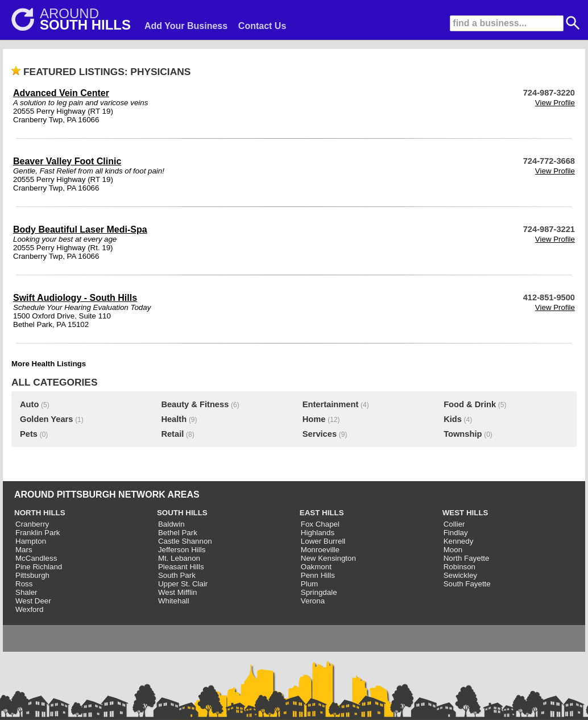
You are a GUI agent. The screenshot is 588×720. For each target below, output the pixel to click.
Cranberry (32, 524)
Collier (454, 524)
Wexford (29, 609)
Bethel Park (178, 533)
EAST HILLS (322, 513)
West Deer (33, 601)
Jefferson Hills (182, 550)
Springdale (319, 592)
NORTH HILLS (40, 513)
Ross (24, 584)
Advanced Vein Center (61, 93)
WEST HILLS (465, 513)
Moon (453, 550)
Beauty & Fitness (195, 404)
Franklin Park (38, 533)
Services (320, 434)
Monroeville (320, 550)
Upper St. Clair (183, 584)
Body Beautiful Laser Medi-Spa (80, 229)
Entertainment (331, 404)
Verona (313, 601)
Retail (172, 434)
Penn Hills (318, 575)
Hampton (31, 541)
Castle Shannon (185, 541)
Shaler (26, 592)
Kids (453, 419)
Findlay (456, 533)
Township (463, 434)
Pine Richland (39, 567)
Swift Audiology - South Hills (75, 298)
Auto (29, 404)
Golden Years (46, 419)
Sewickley (460, 575)
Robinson (459, 567)
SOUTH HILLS (182, 513)
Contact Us (262, 26)
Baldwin (171, 524)
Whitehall (174, 601)
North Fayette (467, 558)
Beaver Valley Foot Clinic (67, 161)
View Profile (555, 103)
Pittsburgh (32, 575)
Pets (29, 434)
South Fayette (467, 584)
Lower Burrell (323, 541)
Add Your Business (186, 26)
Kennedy (459, 541)
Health (174, 419)
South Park (177, 575)
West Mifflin (177, 592)
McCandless (36, 558)
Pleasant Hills (181, 567)
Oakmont (316, 567)
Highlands (318, 533)
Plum (309, 584)
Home (314, 419)
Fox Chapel (320, 524)
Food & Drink (470, 404)
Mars (24, 550)
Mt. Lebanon (179, 558)
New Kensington (328, 558)
